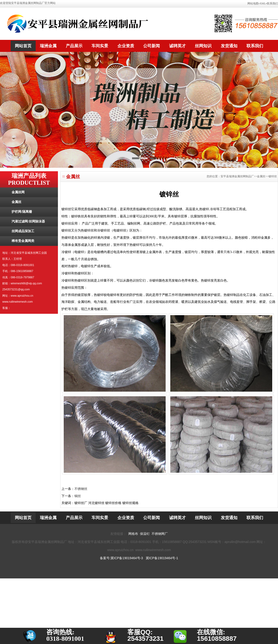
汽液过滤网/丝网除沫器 (28, 221)
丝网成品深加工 (23, 231)
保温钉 (145, 534)
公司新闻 (152, 46)
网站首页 (23, 46)
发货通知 (229, 46)
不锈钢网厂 (160, 534)
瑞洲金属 (48, 46)
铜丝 (78, 496)
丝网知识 (203, 46)
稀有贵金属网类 (23, 241)
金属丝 (16, 202)
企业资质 (126, 46)
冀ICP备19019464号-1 (162, 558)
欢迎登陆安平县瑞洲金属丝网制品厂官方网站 (28, 3)
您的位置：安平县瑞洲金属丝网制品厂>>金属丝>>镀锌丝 (242, 176)
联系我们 (272, 3)
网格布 (133, 534)
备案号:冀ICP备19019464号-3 (121, 558)
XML (263, 3)
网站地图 (253, 3)
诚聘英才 (177, 46)
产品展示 (74, 46)
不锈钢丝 (81, 489)
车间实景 (100, 46)
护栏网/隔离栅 (22, 212)
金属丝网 (18, 192)
